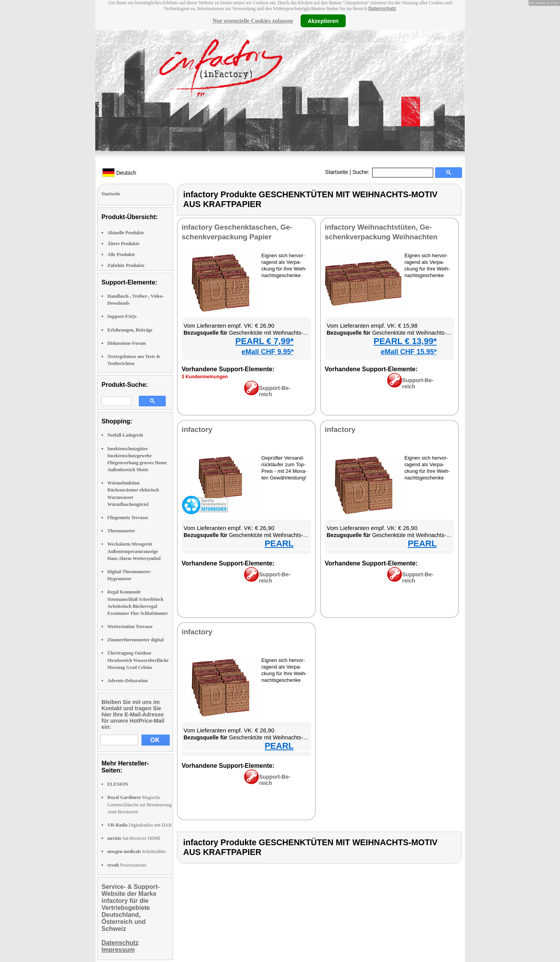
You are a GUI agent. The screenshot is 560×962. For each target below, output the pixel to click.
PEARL (279, 543)
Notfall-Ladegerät (125, 435)
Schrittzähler (137, 851)
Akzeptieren (323, 21)
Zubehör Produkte (126, 265)
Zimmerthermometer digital (136, 640)
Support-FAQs (122, 316)
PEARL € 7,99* (264, 341)
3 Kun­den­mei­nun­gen (205, 377)
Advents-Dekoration (128, 681)
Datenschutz (382, 9)
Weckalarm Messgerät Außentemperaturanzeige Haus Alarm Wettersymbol (134, 551)
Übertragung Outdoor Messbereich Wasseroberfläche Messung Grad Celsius (138, 660)
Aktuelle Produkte (126, 233)
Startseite (337, 172)
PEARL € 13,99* (405, 341)
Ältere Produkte (123, 244)
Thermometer (121, 531)
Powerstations (127, 865)
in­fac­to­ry (197, 429)
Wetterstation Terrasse (130, 627)
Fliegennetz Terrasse (128, 518)
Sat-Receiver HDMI (134, 838)
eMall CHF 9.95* (268, 352)
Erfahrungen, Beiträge (130, 330)
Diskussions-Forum (127, 343)
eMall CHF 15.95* (409, 352)
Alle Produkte (121, 255)
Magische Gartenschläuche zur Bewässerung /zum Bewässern (139, 804)
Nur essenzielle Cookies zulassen (253, 21)
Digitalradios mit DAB (139, 825)
